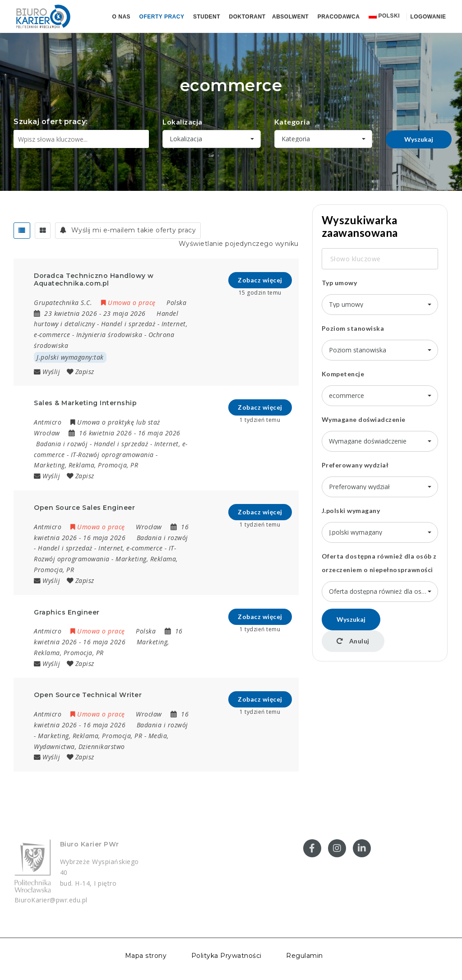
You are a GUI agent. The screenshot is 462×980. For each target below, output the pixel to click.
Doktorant (247, 17)
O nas (122, 17)
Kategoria (292, 122)
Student (207, 17)
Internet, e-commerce (130, 548)
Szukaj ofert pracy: (51, 122)
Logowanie (427, 17)
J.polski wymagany (351, 511)
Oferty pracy (162, 17)
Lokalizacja (182, 122)
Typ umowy (340, 283)
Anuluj (353, 641)
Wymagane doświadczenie (364, 419)
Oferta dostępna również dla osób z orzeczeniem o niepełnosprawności (379, 563)
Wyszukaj (419, 139)
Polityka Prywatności (226, 956)
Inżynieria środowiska (109, 335)
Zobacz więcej (260, 280)
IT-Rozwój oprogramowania (112, 455)
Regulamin (305, 956)
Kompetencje (343, 374)
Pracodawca (339, 17)
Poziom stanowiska (353, 328)
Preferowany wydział (355, 465)
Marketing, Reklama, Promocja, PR (86, 465)
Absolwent (290, 17)
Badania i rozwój (62, 444)
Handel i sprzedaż (128, 324)
